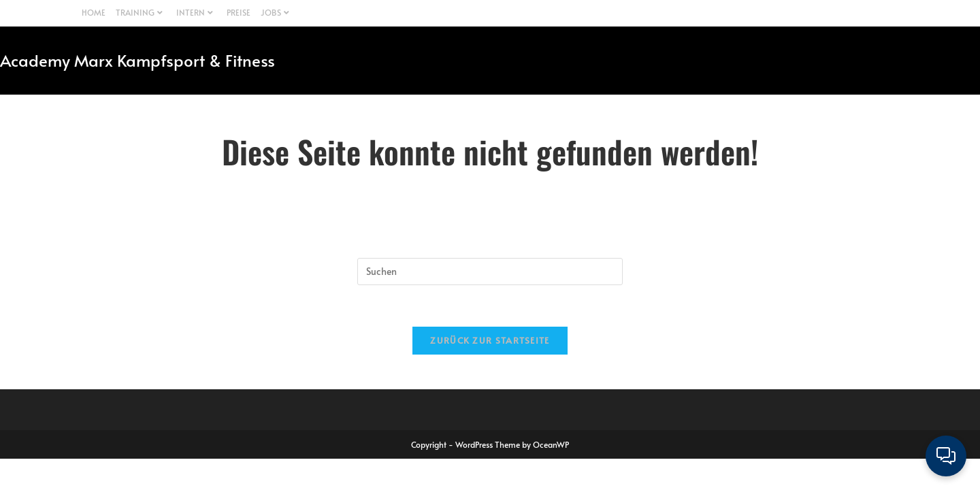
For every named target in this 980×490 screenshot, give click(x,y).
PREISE (239, 12)
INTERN (196, 12)
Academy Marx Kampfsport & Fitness (137, 60)
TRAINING (141, 12)
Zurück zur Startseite (490, 340)
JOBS (277, 12)
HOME (94, 12)
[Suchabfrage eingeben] (490, 272)
